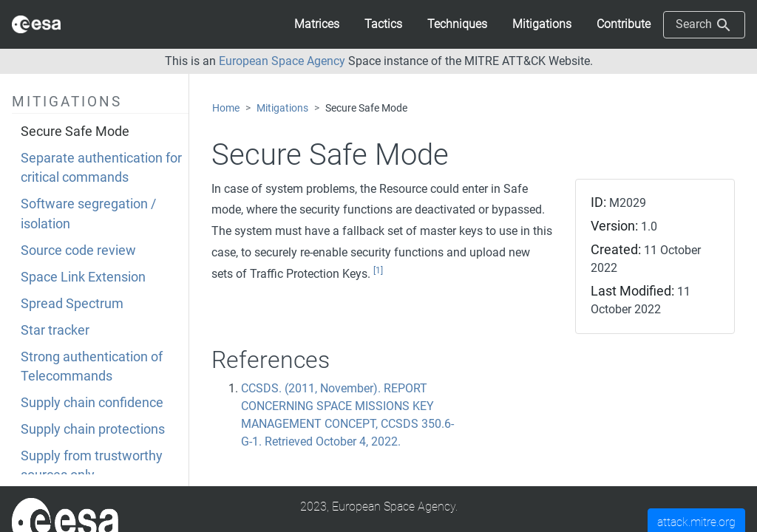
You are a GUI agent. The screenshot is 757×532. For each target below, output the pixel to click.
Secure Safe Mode (75, 132)
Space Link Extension (83, 277)
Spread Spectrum (72, 304)
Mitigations (282, 108)
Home (226, 108)
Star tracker (55, 330)
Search (704, 25)
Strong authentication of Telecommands (92, 366)
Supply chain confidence (92, 403)
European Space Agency (282, 61)
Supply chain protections (93, 429)
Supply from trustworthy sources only (92, 465)
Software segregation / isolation (88, 214)
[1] (378, 270)
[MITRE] (65, 521)
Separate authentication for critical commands (101, 168)
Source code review (78, 250)
